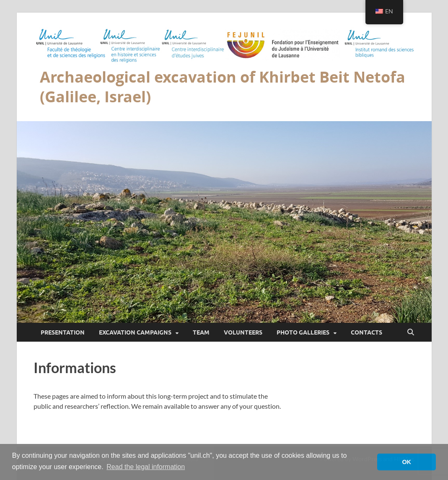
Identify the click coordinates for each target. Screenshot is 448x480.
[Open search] (411, 332)
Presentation (63, 332)
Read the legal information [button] (146, 467)
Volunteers (243, 332)
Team (201, 332)
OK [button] (407, 462)
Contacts (366, 332)
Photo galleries (303, 332)
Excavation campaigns (135, 332)
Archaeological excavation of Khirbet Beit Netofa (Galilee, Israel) (223, 87)
